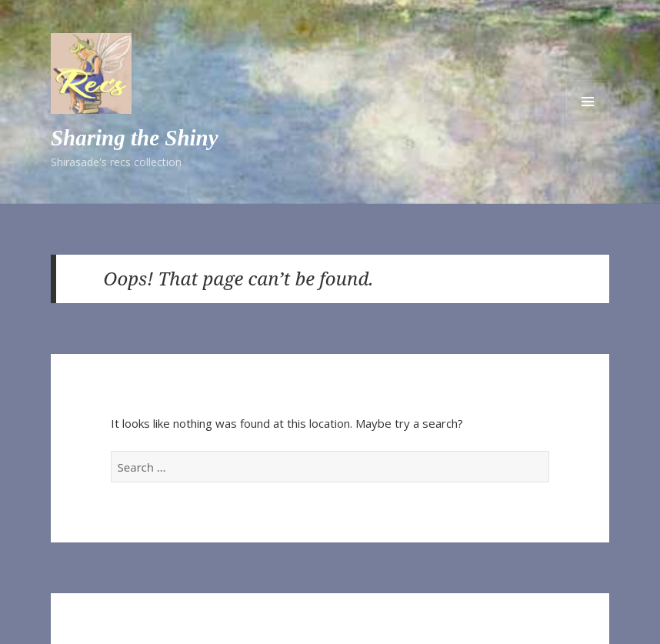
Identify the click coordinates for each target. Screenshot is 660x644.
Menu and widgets (588, 102)
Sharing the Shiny (135, 138)
